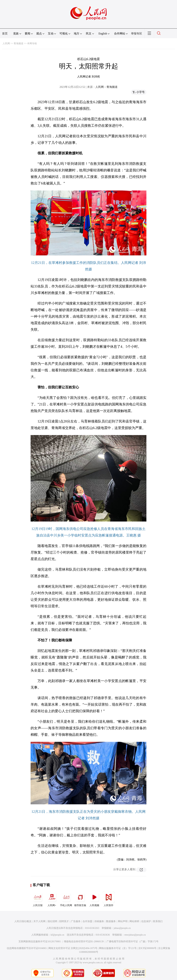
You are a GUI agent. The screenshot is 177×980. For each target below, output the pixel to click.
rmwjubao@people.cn (135, 935)
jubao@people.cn (122, 928)
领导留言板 (80, 899)
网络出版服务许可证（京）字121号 (118, 948)
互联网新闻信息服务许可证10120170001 (40, 942)
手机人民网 (66, 899)
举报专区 (137, 33)
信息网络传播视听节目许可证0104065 (27, 948)
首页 (5, 33)
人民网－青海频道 (106, 87)
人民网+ (52, 899)
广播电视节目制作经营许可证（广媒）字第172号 (132, 942)
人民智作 (109, 899)
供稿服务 (99, 921)
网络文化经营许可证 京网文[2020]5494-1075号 (73, 948)
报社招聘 (52, 921)
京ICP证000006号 (147, 948)
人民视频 (94, 899)
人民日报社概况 (23, 921)
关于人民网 (39, 921)
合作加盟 (87, 921)
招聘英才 (64, 921)
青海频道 (18, 43)
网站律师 (134, 921)
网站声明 (123, 921)
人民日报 (38, 899)
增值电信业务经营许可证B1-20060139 (84, 942)
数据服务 (111, 921)
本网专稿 (32, 43)
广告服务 (76, 921)
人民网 (6, 43)
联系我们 (158, 921)
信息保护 (146, 921)
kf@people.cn (57, 935)
